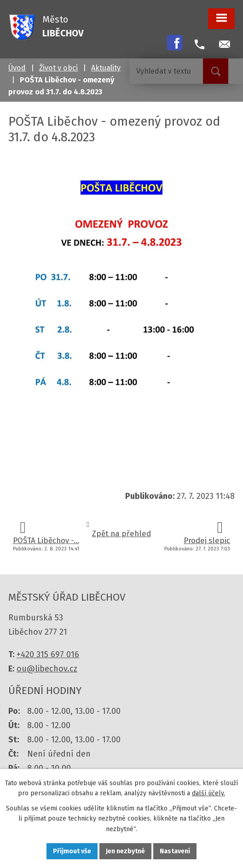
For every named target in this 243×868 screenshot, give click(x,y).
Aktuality (106, 68)
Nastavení (175, 851)
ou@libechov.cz (47, 669)
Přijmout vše (72, 851)
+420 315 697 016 (48, 654)
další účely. (208, 793)
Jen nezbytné (125, 851)
